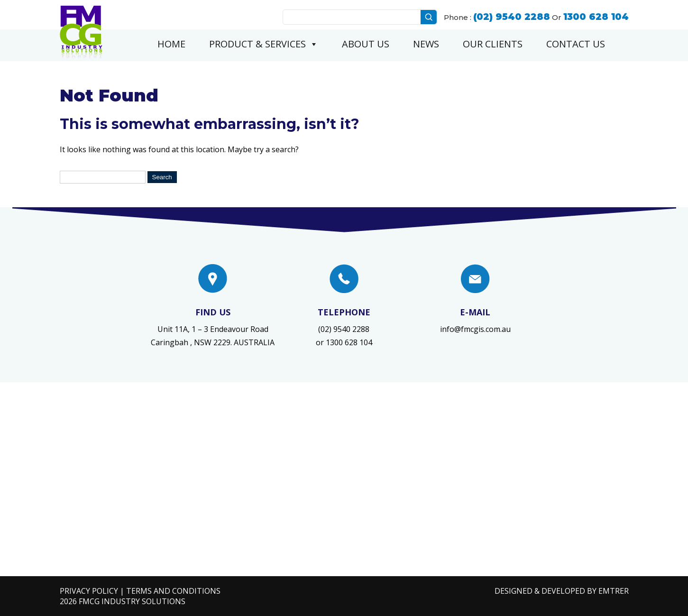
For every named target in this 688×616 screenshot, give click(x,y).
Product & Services (264, 44)
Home (171, 44)
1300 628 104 (349, 342)
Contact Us (576, 44)
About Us (366, 44)
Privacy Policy (89, 591)
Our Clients (493, 44)
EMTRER (614, 591)
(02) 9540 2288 (344, 329)
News (426, 44)
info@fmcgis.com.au (475, 329)
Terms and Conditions (173, 591)
